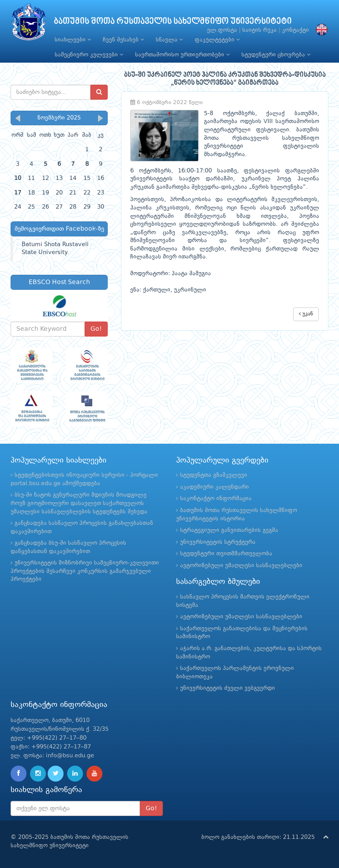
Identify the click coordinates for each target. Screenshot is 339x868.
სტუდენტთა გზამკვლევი (214, 475)
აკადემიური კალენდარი (215, 487)
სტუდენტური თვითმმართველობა (226, 554)
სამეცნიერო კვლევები (89, 55)
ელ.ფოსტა (222, 30)
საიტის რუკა (260, 30)
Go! (96, 329)
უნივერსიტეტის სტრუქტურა (218, 542)
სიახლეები (73, 40)
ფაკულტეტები (217, 40)
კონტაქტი (296, 30)
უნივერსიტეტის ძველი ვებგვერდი (228, 688)
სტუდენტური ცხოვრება (276, 55)
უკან (306, 314)
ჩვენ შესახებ (123, 40)
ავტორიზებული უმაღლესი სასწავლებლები (241, 566)
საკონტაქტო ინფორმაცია (216, 499)
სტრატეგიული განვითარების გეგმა (229, 530)
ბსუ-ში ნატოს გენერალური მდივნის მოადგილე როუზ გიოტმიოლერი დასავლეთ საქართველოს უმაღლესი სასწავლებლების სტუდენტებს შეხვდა (79, 503)
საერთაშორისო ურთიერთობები (182, 55)
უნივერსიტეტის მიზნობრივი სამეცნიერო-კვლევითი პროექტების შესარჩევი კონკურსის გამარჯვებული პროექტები (85, 571)
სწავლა (169, 40)
